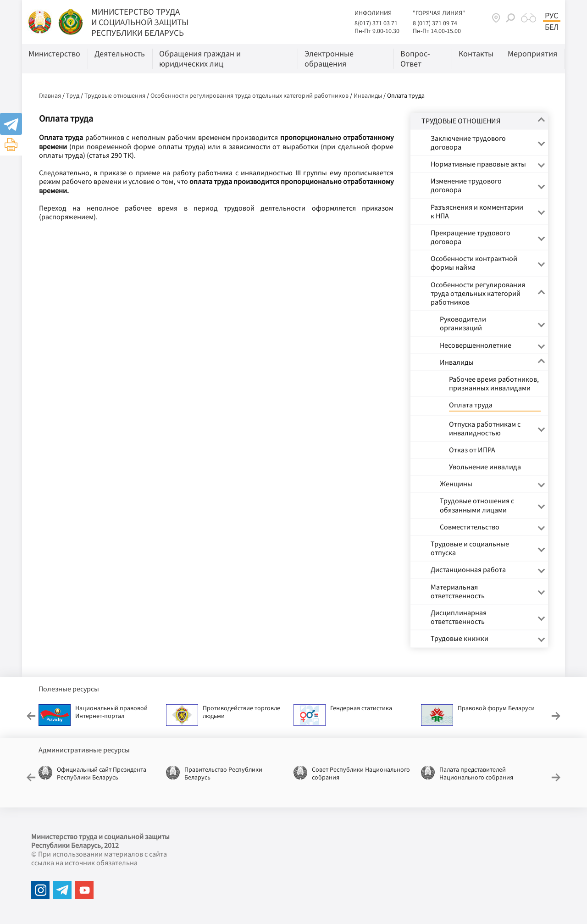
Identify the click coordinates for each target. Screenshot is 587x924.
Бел (552, 27)
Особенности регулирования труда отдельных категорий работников (249, 95)
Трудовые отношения (115, 95)
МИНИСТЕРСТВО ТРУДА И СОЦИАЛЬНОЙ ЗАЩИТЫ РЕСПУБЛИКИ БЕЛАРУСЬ (140, 22)
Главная (50, 95)
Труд (73, 95)
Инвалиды (368, 95)
